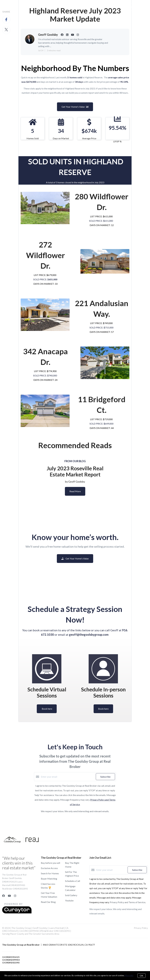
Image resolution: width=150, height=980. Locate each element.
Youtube (69, 900)
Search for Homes (50, 873)
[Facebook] (4, 896)
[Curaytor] (17, 913)
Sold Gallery (71, 895)
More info (129, 975)
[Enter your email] (68, 777)
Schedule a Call (73, 881)
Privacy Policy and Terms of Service (128, 902)
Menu (104, 7)
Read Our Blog (48, 902)
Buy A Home (41, 7)
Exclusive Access (49, 868)
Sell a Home (60, 7)
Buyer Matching (49, 879)
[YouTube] (9, 896)
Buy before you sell (50, 863)
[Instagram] (15, 896)
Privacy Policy (141, 928)
